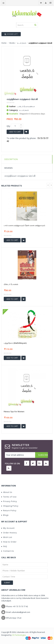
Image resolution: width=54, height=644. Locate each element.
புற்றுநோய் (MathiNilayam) (15, 343)
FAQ (4, 546)
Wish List (7, 537)
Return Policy (9, 510)
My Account (8, 528)
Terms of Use (9, 497)
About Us (7, 492)
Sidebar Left (11, 34)
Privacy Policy (9, 501)
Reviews (8, 168)
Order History (9, 533)
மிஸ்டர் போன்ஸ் (11, 284)
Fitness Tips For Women (14, 412)
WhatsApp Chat (14, 618)
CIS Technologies (19, 635)
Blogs (5, 515)
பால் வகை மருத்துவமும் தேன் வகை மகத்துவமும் (24, 225)
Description (11, 159)
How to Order (9, 542)
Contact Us (8, 551)
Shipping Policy (10, 506)
